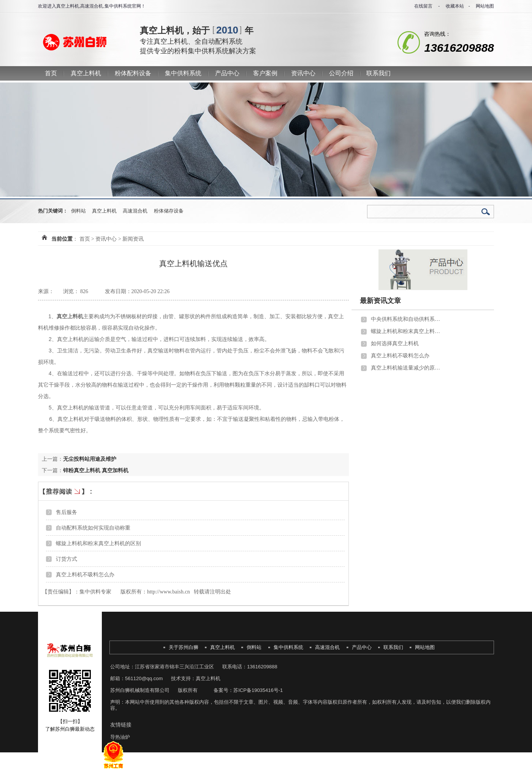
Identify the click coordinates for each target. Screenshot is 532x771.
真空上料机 (86, 73)
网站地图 (485, 6)
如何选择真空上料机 (395, 343)
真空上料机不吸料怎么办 (85, 574)
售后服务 (66, 512)
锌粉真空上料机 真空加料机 (96, 470)
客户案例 (265, 73)
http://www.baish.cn (169, 592)
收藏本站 (455, 6)
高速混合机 (135, 211)
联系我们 (378, 73)
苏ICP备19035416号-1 (258, 690)
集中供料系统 (183, 73)
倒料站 (78, 211)
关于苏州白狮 (184, 647)
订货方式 (66, 559)
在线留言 (423, 6)
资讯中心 (303, 73)
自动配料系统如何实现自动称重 (93, 528)
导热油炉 (120, 737)
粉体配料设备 (133, 73)
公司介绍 (341, 73)
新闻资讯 (133, 239)
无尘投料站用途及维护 (90, 459)
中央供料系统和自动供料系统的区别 (407, 319)
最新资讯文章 (380, 301)
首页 (51, 73)
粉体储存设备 (169, 211)
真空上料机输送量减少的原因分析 (407, 368)
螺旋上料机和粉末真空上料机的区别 (98, 543)
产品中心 (227, 73)
